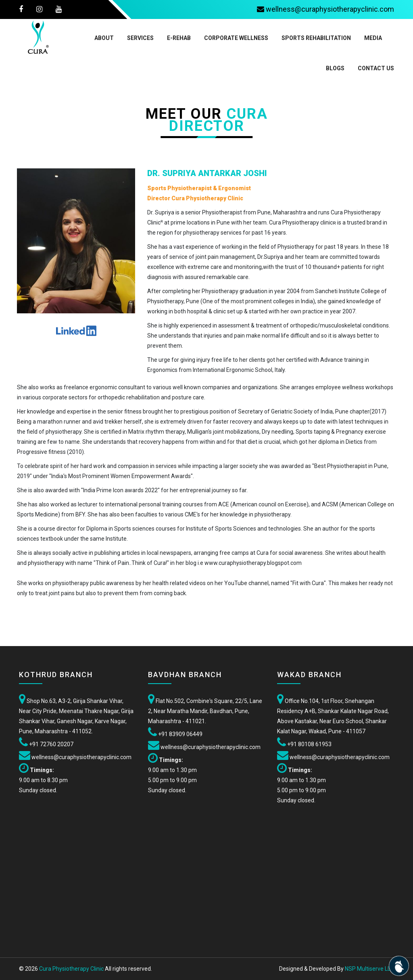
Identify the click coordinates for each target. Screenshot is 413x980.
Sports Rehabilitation (316, 38)
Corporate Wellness (236, 38)
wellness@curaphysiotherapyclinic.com (81, 757)
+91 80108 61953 (309, 744)
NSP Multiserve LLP (369, 969)
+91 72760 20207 (51, 744)
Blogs (335, 68)
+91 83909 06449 (180, 734)
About (104, 38)
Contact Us (376, 68)
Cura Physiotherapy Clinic (71, 969)
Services (140, 38)
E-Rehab (179, 38)
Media (373, 38)
